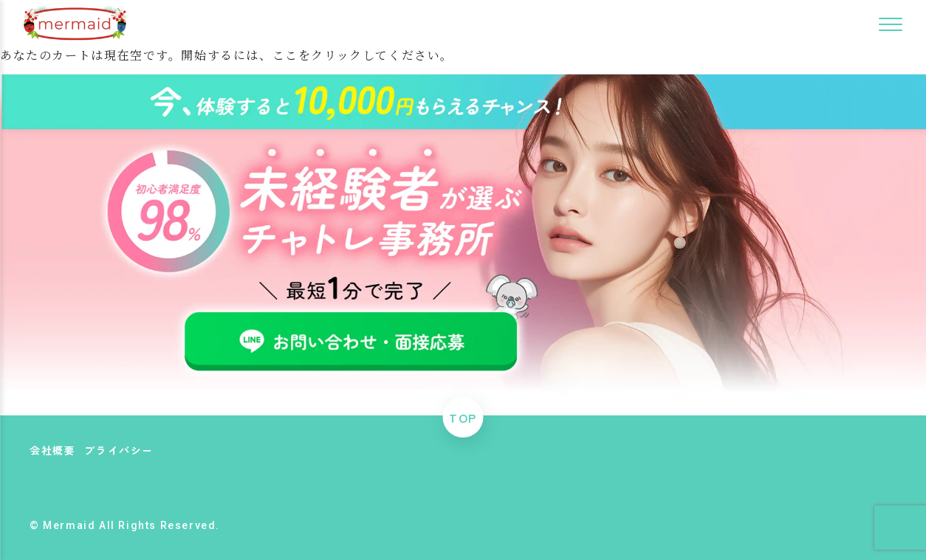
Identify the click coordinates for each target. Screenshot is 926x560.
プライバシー (119, 450)
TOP (463, 418)
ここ (285, 55)
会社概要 (52, 450)
